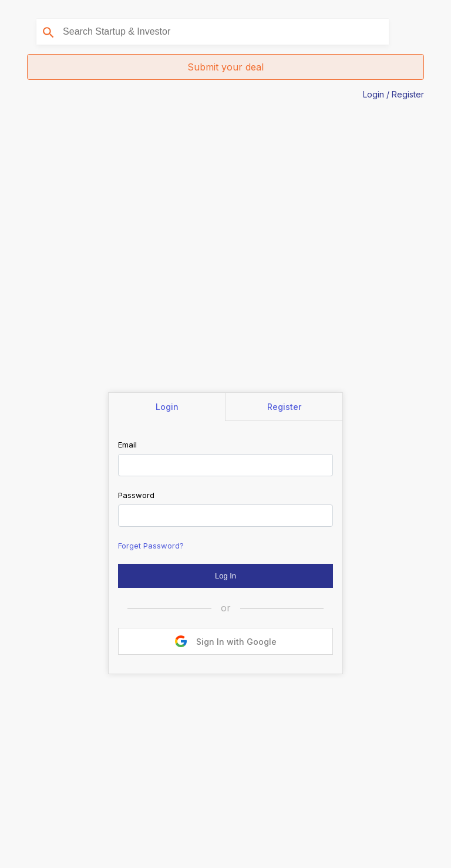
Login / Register (393, 94)
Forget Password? (151, 546)
